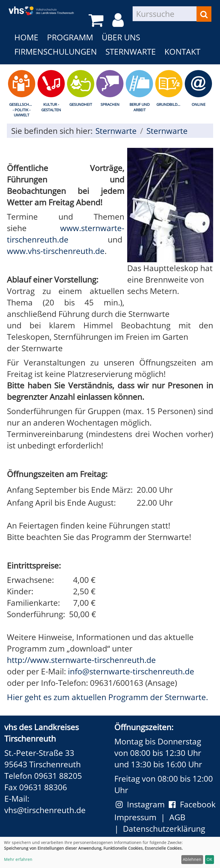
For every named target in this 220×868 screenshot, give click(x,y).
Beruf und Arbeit (140, 107)
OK (209, 859)
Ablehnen (192, 859)
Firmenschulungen (56, 51)
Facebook (192, 804)
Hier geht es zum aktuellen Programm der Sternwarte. (107, 697)
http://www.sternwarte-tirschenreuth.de (81, 660)
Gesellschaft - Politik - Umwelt (22, 110)
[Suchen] (204, 14)
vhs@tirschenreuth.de (45, 810)
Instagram (142, 804)
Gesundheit (81, 104)
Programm (70, 37)
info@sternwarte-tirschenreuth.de (131, 671)
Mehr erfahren (18, 859)
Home (26, 37)
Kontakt (182, 51)
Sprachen (110, 104)
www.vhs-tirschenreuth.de (56, 251)
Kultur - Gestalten (51, 107)
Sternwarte (131, 51)
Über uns (121, 37)
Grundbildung (170, 104)
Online (199, 104)
